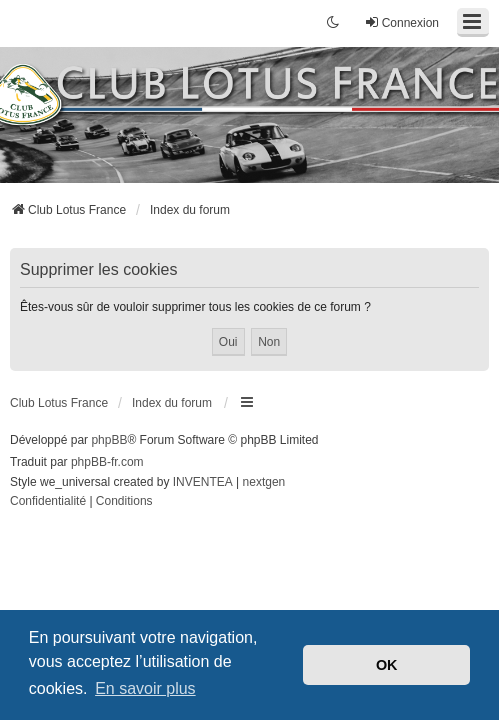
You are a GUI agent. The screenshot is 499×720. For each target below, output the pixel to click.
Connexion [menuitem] (401, 22)
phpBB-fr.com (107, 462)
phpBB (109, 440)
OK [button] (387, 665)
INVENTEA (203, 482)
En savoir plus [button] (145, 688)
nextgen (264, 482)
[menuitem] (48, 502)
